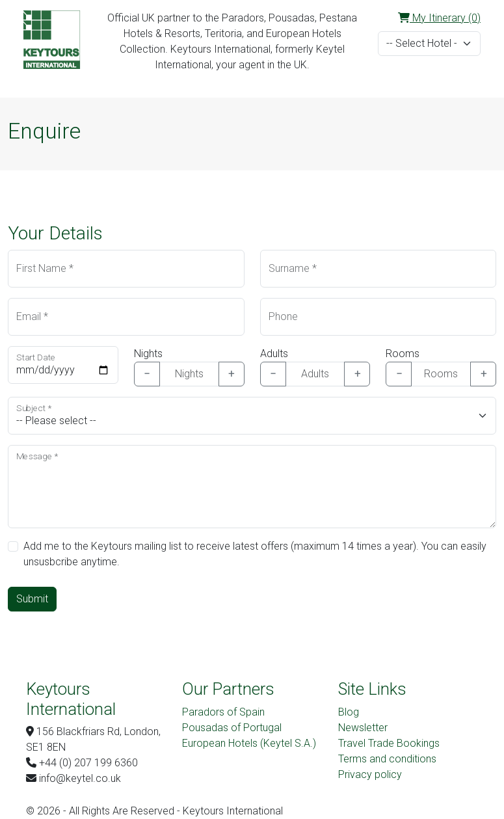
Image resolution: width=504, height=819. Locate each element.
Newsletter (363, 728)
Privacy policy (370, 774)
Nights (148, 354)
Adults (274, 354)
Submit (32, 599)
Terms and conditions (387, 759)
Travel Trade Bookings (389, 743)
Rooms (403, 354)
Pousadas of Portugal (232, 728)
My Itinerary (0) (439, 18)
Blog (349, 712)
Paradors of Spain (223, 712)
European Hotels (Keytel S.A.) (249, 743)
